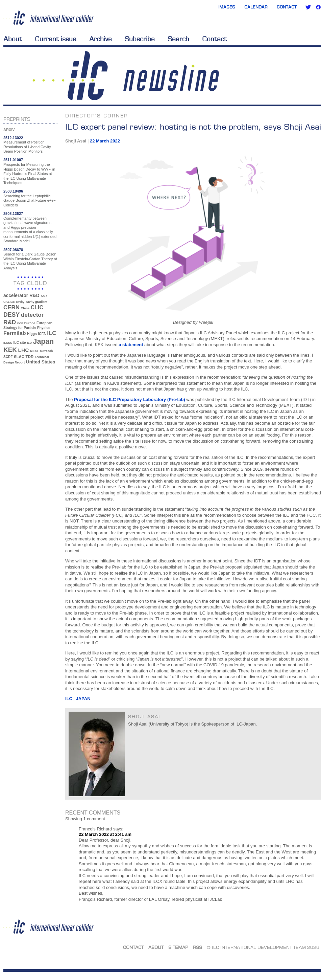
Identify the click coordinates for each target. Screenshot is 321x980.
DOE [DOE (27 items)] (20, 323)
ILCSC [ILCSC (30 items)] (8, 343)
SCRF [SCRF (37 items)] (8, 357)
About (13, 39)
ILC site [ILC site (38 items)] (20, 343)
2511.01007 (13, 160)
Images (227, 7)
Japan (83, 699)
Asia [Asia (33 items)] (44, 296)
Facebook (318, 7)
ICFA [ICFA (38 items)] (42, 334)
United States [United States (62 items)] (41, 362)
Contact (287, 7)
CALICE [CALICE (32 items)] (9, 302)
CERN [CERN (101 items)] (11, 307)
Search (178, 39)
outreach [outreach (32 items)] (46, 351)
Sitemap (178, 947)
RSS (197, 947)
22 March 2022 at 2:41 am (105, 834)
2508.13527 (13, 214)
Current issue (56, 39)
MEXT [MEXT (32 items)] (34, 351)
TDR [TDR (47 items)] (29, 357)
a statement (131, 345)
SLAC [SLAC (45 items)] (19, 357)
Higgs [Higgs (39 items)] (32, 334)
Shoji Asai (76, 141)
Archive (101, 39)
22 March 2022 (105, 141)
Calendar (256, 7)
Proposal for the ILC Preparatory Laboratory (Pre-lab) (130, 399)
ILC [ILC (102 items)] (52, 333)
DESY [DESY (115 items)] (11, 315)
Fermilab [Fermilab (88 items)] (15, 333)
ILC (69, 699)
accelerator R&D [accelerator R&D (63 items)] (21, 296)
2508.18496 (13, 191)
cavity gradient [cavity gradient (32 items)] (36, 302)
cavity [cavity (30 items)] (20, 302)
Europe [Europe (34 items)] (30, 323)
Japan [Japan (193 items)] (44, 341)
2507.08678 (13, 250)
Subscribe (140, 39)
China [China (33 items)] (25, 308)
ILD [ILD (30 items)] (29, 343)
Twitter (308, 7)
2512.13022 (13, 138)
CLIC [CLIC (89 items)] (37, 307)
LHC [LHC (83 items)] (24, 350)
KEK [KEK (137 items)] (10, 350)
